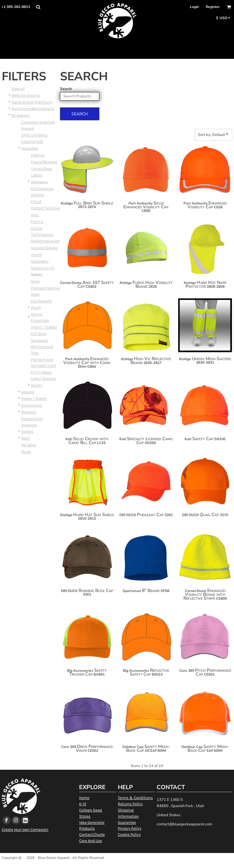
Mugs (26, 452)
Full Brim (39, 334)
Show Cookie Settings (117, 865)
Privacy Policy (130, 828)
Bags (25, 438)
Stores (85, 816)
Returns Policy (130, 804)
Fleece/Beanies (44, 162)
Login (194, 7)
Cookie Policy (129, 835)
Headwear (30, 148)
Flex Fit (37, 222)
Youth (36, 308)
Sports (37, 385)
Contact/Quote (92, 835)
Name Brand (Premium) (32, 102)
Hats (35, 215)
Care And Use (91, 841)
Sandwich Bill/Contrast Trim (42, 347)
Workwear (39, 182)
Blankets (29, 412)
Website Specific (26, 95)
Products (87, 828)
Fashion (38, 155)
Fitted (36, 202)
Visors (36, 255)
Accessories (31, 405)
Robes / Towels (34, 399)
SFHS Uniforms (34, 135)
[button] (38, 7)
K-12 (83, 804)
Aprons (27, 431)
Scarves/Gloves (44, 248)
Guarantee (127, 823)
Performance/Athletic (50, 241)
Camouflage (41, 169)
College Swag (91, 810)
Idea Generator (92, 823)
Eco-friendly (41, 301)
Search (66, 89)
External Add (32, 142)
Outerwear (40, 261)
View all (18, 89)
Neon (35, 281)
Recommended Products (33, 109)
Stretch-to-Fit (43, 268)
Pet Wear (29, 445)
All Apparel (21, 115)
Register (213, 7)
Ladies (36, 175)
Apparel (28, 392)
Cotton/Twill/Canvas (49, 208)
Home (84, 798)
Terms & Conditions (135, 798)
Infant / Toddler (44, 327)
